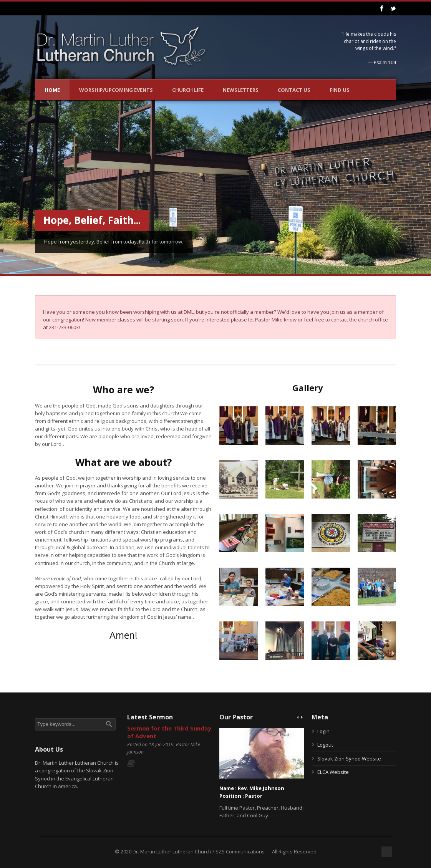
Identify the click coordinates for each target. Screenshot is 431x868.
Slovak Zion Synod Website (349, 759)
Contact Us (294, 90)
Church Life (188, 90)
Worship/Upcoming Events (116, 90)
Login (323, 731)
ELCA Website (333, 772)
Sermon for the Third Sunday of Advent (169, 732)
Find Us (340, 90)
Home (52, 90)
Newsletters (241, 90)
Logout (325, 745)
